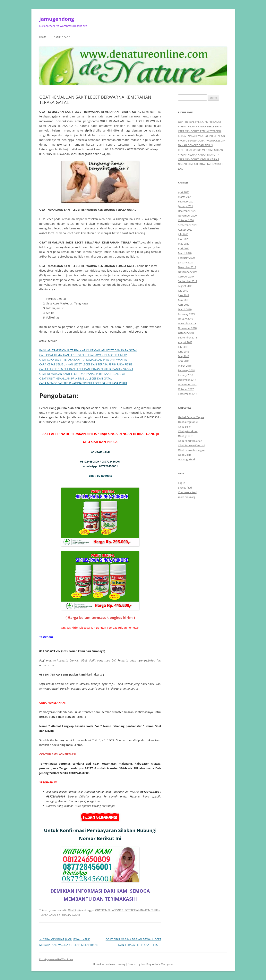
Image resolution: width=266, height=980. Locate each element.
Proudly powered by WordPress (56, 959)
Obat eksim (185, 427)
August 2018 (185, 342)
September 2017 (188, 394)
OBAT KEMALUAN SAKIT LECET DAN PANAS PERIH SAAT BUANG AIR (83, 374)
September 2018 (188, 337)
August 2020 (185, 230)
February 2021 (186, 201)
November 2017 (187, 384)
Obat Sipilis (74, 910)
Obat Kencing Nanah (190, 441)
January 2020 (185, 262)
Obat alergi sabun (188, 422)
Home (43, 37)
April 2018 (184, 361)
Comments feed (187, 492)
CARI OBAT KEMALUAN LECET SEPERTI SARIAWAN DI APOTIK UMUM (83, 355)
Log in (182, 483)
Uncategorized (186, 459)
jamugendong (57, 19)
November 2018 (187, 328)
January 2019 (185, 319)
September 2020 (188, 225)
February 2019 (186, 314)
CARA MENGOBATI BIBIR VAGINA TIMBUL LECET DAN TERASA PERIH (83, 383)
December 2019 (187, 267)
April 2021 (184, 192)
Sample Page (62, 37)
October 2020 (186, 220)
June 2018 (184, 352)
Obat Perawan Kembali (191, 445)
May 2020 (184, 244)
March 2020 (185, 253)
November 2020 (187, 216)
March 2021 (185, 197)
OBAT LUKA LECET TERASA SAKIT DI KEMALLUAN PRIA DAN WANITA (83, 360)
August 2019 (185, 286)
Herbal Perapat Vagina (191, 417)
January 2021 (185, 206)
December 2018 (187, 323)
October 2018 (186, 333)
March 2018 (185, 366)
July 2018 (183, 347)
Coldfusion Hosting (115, 964)
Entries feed (185, 488)
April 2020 (184, 248)
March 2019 (185, 309)
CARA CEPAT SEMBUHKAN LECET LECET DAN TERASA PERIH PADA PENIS (86, 364)
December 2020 (187, 211)
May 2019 (184, 300)
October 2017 (186, 389)
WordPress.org (187, 497)
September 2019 (188, 281)
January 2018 (185, 375)
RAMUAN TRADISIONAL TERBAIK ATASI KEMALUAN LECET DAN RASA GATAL (88, 350)
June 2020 (184, 239)
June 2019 (184, 295)
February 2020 (186, 258)
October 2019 (186, 277)
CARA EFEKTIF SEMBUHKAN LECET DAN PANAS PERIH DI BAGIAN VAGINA (86, 369)
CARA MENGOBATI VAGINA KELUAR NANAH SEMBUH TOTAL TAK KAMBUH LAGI (200, 164)
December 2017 (187, 380)
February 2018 (186, 370)
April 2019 (184, 305)
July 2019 (183, 291)
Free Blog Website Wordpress (157, 964)
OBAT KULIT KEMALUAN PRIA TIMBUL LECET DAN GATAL (76, 378)
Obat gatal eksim (188, 431)
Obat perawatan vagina (192, 450)
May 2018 (184, 356)
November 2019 (187, 272)
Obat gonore (185, 436)
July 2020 (183, 234)
